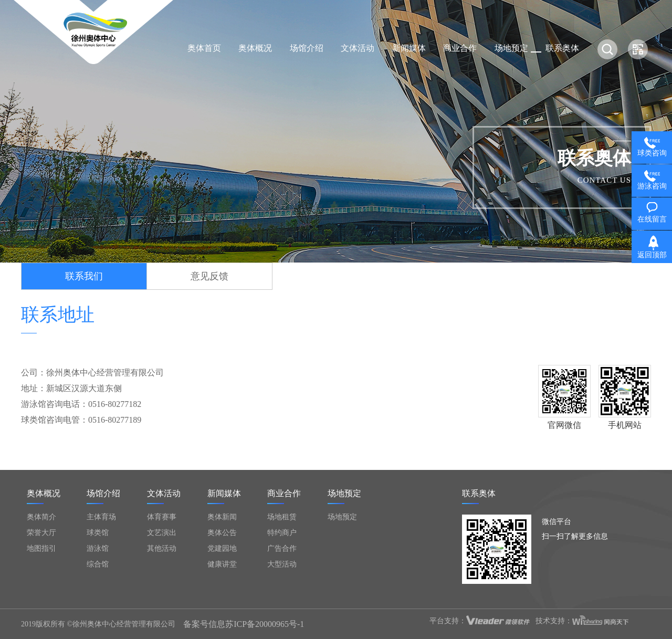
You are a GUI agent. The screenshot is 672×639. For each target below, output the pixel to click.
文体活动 (358, 48)
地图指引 (41, 548)
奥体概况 (255, 48)
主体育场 (101, 517)
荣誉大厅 (41, 533)
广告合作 (282, 548)
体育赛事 (162, 517)
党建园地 (222, 548)
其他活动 (162, 548)
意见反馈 (209, 276)
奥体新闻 (222, 517)
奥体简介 (41, 517)
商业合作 (460, 48)
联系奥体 (562, 48)
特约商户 (282, 533)
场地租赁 (282, 517)
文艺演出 (162, 533)
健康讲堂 (222, 564)
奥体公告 (222, 533)
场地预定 (511, 48)
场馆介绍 (307, 48)
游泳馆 (98, 548)
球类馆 (98, 533)
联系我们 (84, 276)
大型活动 (282, 564)
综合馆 (98, 564)
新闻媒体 (409, 48)
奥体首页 (204, 48)
